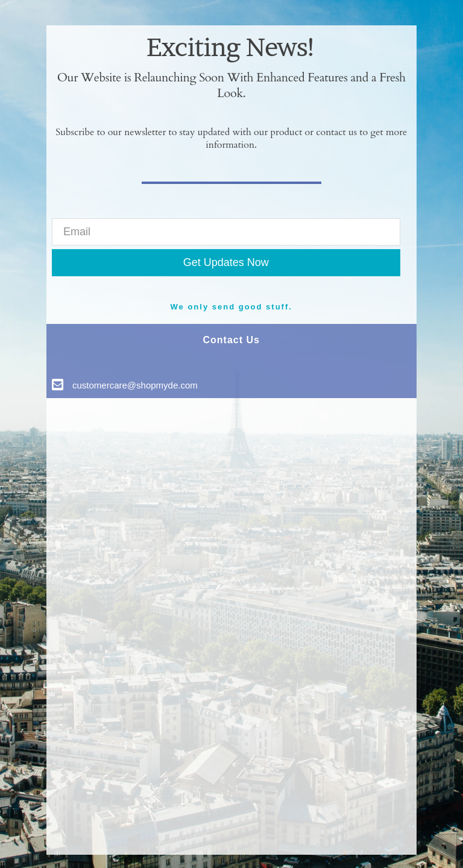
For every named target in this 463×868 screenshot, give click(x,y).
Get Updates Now (226, 262)
